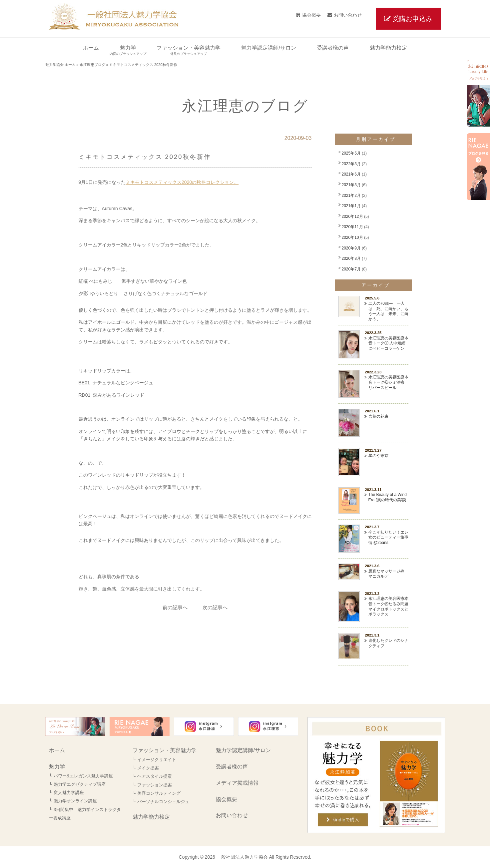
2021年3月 (351, 185)
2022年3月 (351, 164)
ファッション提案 (155, 785)
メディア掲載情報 (237, 783)
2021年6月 (351, 174)
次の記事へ (215, 607)
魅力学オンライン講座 (75, 801)
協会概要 (311, 15)
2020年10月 (352, 237)
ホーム (57, 750)
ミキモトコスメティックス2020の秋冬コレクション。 (182, 182)
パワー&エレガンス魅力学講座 (83, 776)
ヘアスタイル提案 (155, 776)
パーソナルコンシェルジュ (163, 802)
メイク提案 (148, 768)
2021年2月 (351, 196)
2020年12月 (352, 217)
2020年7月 (351, 269)
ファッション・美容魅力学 (165, 750)
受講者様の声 (232, 767)
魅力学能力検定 (151, 817)
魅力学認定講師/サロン (243, 750)
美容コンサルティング (159, 793)
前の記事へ (175, 607)
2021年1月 (351, 206)
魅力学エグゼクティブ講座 (80, 784)
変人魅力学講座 (69, 793)
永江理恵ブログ (92, 65)
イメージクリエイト (157, 760)
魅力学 (57, 767)
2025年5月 (351, 153)
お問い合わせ (348, 15)
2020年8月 (351, 258)
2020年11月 (352, 227)
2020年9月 (351, 248)
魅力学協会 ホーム (60, 65)
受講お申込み (412, 19)
